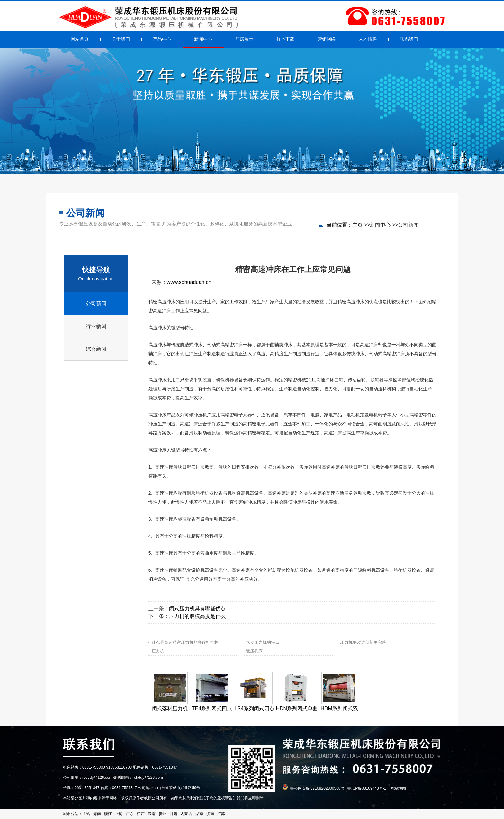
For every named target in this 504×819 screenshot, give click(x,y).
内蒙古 (186, 814)
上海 (119, 814)
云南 (152, 814)
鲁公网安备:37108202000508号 (317, 788)
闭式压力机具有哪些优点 (197, 609)
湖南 (199, 814)
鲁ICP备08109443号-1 (367, 788)
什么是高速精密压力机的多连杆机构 (185, 642)
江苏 (221, 814)
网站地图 (398, 788)
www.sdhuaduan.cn (189, 282)
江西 (141, 814)
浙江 (108, 814)
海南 (97, 814)
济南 (210, 814)
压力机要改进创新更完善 (363, 642)
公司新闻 (408, 225)
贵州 (163, 814)
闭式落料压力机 (170, 709)
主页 (357, 225)
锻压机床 (254, 651)
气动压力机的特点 (263, 642)
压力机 (158, 651)
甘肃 (174, 814)
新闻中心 (380, 225)
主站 (86, 814)
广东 (130, 814)
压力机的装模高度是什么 (197, 616)
